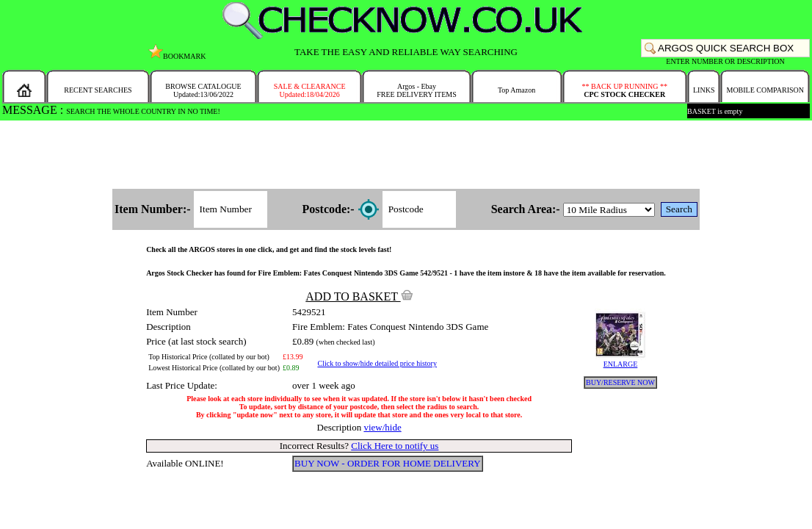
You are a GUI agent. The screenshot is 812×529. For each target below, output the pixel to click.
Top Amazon (516, 90)
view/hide (382, 427)
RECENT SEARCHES (98, 90)
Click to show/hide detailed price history (377, 363)
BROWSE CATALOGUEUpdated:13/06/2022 (203, 90)
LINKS (704, 90)
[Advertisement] (406, 156)
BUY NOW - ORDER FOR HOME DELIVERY (388, 463)
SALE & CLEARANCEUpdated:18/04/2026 (310, 90)
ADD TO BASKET (359, 296)
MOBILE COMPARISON (765, 90)
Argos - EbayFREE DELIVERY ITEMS (417, 90)
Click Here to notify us (395, 446)
